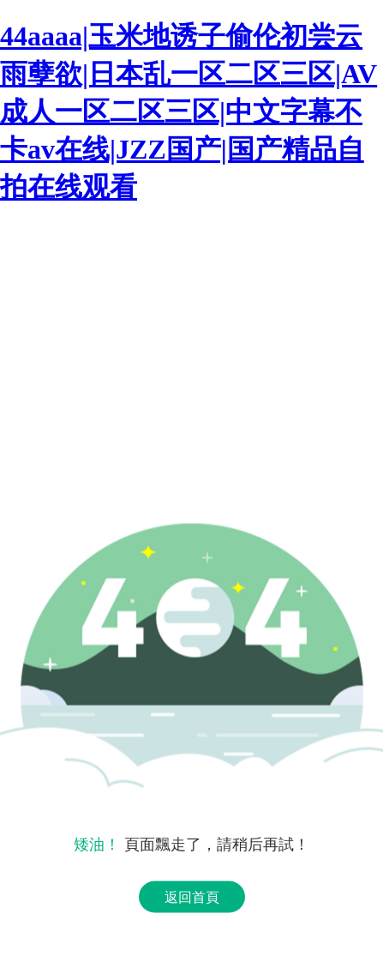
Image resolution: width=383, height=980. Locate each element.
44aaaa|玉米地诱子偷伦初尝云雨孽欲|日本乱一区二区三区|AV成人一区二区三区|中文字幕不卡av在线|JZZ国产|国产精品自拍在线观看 (189, 111)
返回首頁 (192, 897)
